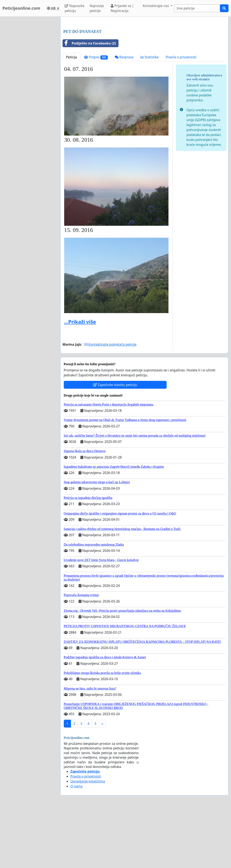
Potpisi (96, 115)
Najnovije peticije (97, 8)
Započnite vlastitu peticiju (115, 442)
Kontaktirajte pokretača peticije (110, 402)
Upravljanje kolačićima (88, 839)
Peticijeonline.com (21, 8)
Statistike (150, 115)
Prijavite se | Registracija (122, 8)
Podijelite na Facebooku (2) (89, 101)
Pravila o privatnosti (181, 115)
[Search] (197, 8)
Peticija (72, 115)
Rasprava (124, 115)
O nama (76, 844)
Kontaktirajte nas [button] (156, 6)
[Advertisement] (144, 52)
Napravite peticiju (74, 8)
